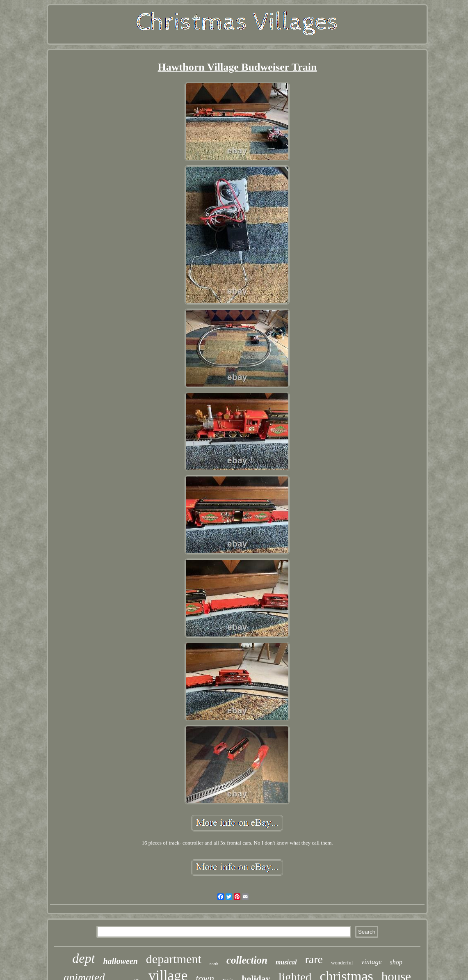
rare (314, 959)
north (214, 964)
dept (83, 958)
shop (396, 962)
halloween (120, 961)
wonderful (342, 963)
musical (286, 962)
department (174, 959)
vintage (371, 962)
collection (247, 960)
